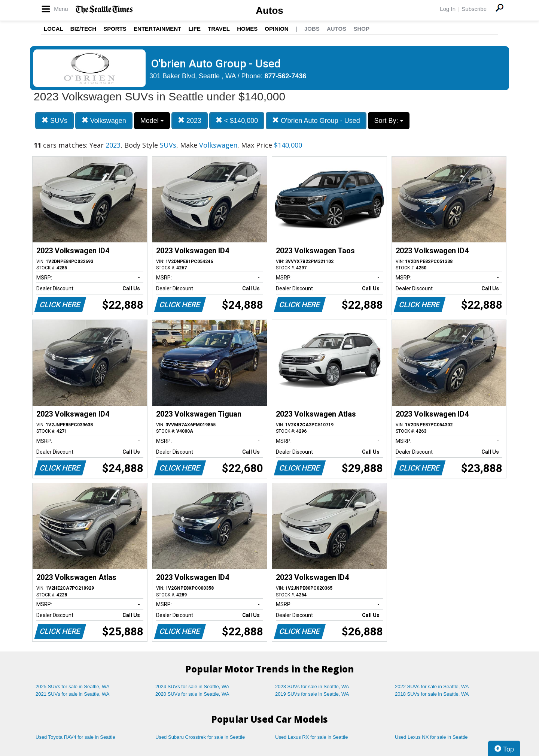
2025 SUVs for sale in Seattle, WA (73, 687)
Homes (247, 29)
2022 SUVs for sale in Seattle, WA (432, 687)
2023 (190, 120)
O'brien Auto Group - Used (316, 120)
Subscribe (474, 9)
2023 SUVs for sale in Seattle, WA (312, 687)
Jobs (312, 29)
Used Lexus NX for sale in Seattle (431, 737)
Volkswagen (104, 120)
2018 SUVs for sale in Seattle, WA (432, 694)
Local (54, 29)
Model (152, 121)
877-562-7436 (286, 76)
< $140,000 (237, 120)
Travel (219, 29)
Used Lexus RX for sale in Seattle (311, 737)
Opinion (276, 29)
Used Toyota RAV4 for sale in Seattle (75, 737)
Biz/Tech (83, 29)
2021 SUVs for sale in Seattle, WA (73, 694)
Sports (115, 29)
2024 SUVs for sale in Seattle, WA (192, 687)
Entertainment (157, 29)
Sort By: (389, 121)
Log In (448, 9)
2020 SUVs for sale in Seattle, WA (192, 694)
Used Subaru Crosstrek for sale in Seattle (200, 737)
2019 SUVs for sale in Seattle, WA (312, 694)
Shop (361, 29)
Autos (269, 10)
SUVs (54, 120)
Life (194, 29)
